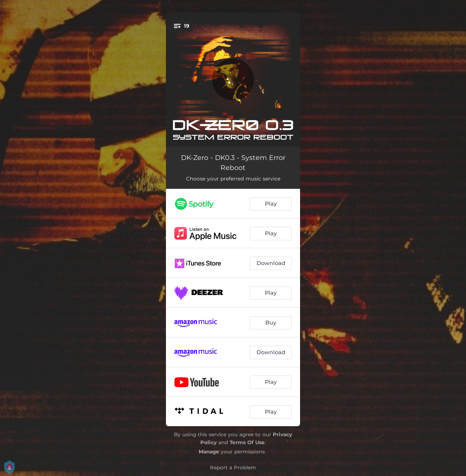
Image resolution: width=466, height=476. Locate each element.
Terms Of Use (247, 442)
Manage (209, 452)
